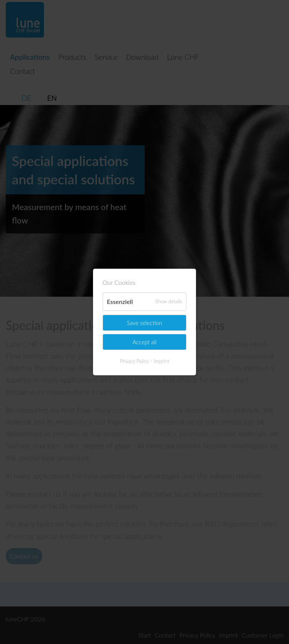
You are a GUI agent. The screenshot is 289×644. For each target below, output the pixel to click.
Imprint (162, 361)
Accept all (144, 342)
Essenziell (120, 301)
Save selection (144, 322)
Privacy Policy (134, 361)
